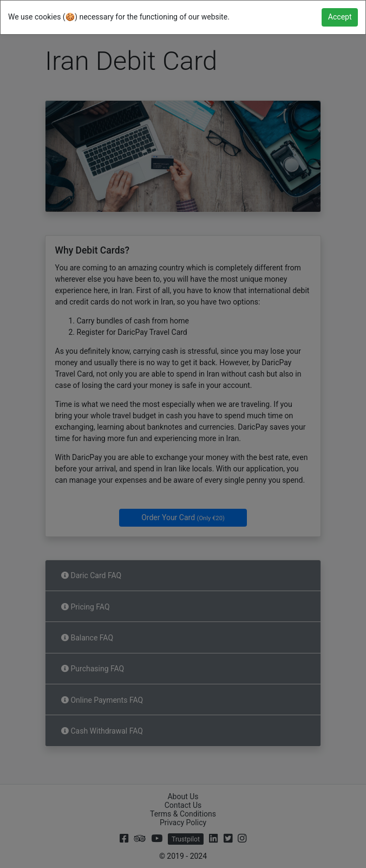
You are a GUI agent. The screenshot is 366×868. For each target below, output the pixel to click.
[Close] (340, 17)
